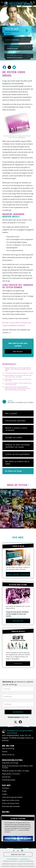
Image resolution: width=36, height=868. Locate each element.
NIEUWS (6, 812)
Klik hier (16, 830)
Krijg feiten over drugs (10, 763)
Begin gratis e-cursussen (11, 774)
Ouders (5, 794)
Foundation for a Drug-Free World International (20, 732)
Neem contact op (8, 755)
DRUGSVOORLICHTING (12, 760)
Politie (4, 791)
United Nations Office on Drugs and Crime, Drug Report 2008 (18, 380)
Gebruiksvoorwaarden (10, 861)
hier (10, 332)
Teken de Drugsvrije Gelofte (12, 797)
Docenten (6, 788)
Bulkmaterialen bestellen (11, 806)
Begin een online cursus (11, 800)
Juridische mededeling (26, 861)
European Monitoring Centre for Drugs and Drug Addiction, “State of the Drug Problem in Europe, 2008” (18, 369)
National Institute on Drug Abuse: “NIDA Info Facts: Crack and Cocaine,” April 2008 (18, 376)
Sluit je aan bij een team (11, 803)
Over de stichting (8, 748)
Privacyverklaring (12, 859)
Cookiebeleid (24, 859)
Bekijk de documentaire (17, 767)
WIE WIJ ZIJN (8, 746)
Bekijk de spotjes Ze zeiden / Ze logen (16, 771)
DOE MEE (18, 537)
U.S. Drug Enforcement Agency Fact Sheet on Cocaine (19, 373)
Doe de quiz (6, 777)
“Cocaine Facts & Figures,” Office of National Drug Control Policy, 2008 (18, 384)
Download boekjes (9, 780)
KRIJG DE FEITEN (18, 485)
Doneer (5, 752)
